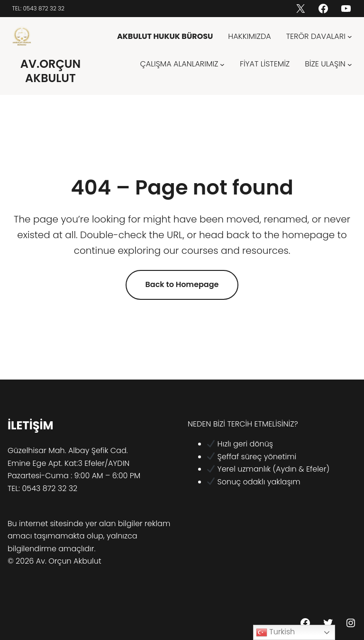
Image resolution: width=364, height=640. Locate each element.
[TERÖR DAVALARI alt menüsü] (350, 37)
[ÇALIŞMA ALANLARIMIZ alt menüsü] (222, 64)
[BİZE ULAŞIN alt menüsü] (350, 64)
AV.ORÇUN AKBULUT (51, 71)
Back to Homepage (182, 284)
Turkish (275, 632)
